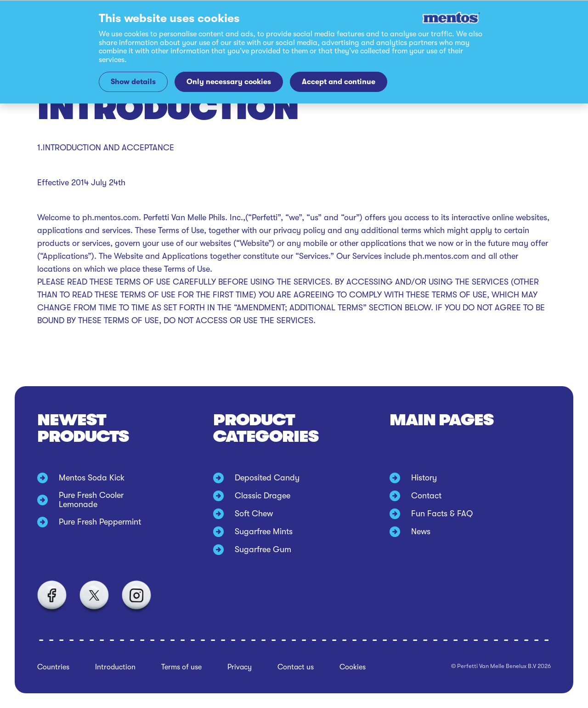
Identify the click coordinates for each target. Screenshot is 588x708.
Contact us (296, 667)
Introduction (115, 667)
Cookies (353, 667)
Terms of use (181, 667)
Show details (133, 82)
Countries (53, 667)
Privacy (240, 667)
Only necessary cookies (229, 82)
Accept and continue (339, 82)
